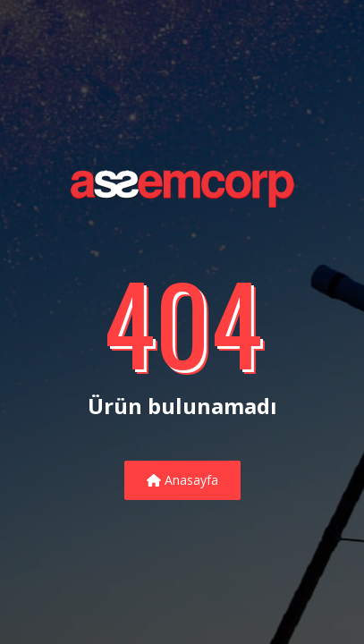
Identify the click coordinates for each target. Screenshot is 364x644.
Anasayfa (182, 480)
